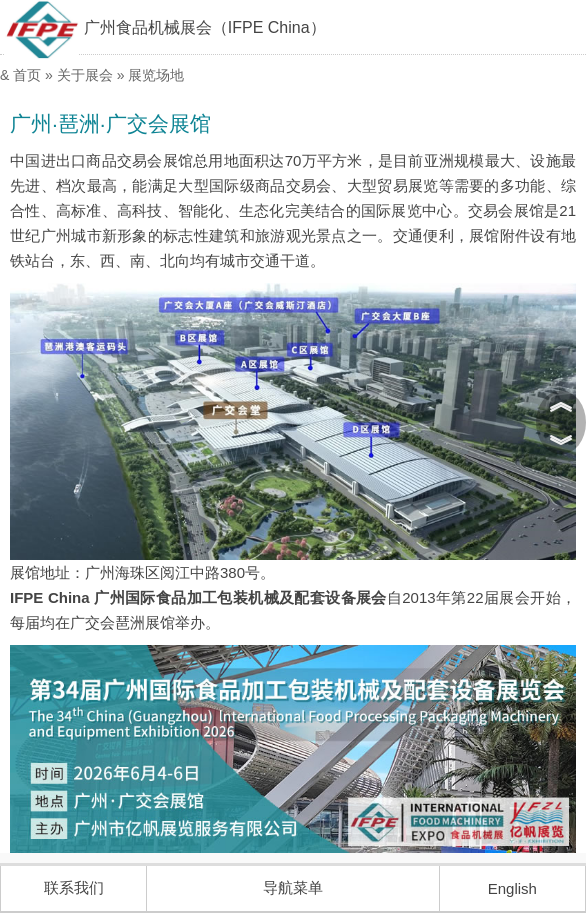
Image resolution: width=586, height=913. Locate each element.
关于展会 (85, 75)
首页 (27, 75)
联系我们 (74, 887)
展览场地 (156, 75)
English (512, 888)
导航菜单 (293, 887)
